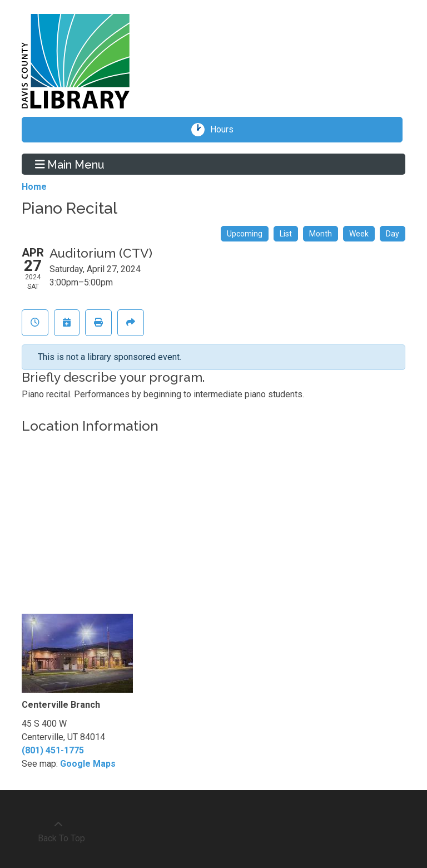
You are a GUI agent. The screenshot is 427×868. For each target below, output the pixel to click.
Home (34, 187)
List (286, 234)
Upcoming (245, 234)
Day (393, 234)
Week (359, 234)
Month (321, 234)
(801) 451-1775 (53, 750)
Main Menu (70, 164)
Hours (226, 130)
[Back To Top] (58, 832)
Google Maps (88, 764)
